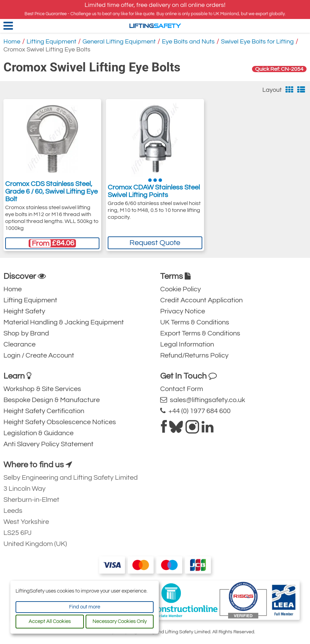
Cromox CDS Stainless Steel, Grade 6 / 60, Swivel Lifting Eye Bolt (51, 192)
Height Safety (24, 311)
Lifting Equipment (51, 42)
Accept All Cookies (50, 621)
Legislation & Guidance (38, 433)
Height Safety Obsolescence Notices (60, 422)
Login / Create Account (39, 355)
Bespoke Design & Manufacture (52, 400)
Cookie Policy (181, 289)
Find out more (85, 607)
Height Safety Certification (44, 411)
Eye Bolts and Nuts (188, 42)
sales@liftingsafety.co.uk (203, 400)
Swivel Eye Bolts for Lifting (257, 42)
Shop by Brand (26, 333)
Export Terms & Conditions (200, 333)
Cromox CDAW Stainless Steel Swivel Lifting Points (154, 191)
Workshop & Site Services (42, 389)
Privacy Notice (183, 311)
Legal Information (187, 344)
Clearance (20, 344)
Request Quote (155, 243)
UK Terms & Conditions (195, 322)
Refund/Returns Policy (194, 355)
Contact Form (182, 389)
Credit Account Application (201, 300)
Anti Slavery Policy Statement (49, 444)
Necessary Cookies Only (120, 621)
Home (12, 42)
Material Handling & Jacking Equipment (64, 322)
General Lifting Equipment (119, 42)
